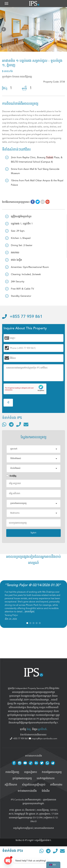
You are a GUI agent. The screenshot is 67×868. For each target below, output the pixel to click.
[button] (6, 3)
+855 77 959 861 (22, 317)
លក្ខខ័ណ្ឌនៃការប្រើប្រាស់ (23, 828)
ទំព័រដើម (46, 791)
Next (63, 30)
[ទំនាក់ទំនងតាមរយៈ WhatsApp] (4, 424)
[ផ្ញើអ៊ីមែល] (26, 424)
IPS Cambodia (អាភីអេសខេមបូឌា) (26, 800)
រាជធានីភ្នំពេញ (12, 772)
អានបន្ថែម (30, 612)
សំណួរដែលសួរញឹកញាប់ (34, 785)
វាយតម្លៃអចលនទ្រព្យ (52, 772)
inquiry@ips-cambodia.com (43, 739)
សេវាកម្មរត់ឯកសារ (46, 778)
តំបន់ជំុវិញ (11, 476)
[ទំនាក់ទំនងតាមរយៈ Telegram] (11, 424)
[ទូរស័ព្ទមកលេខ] (19, 424)
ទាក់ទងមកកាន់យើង (27, 791)
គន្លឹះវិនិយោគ (11, 785)
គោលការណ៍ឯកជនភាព (44, 828)
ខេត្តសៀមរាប (22, 704)
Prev (4, 30)
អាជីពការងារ (56, 785)
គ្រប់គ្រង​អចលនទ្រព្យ (22, 778)
